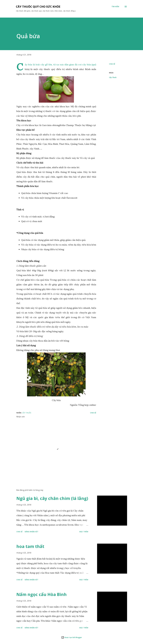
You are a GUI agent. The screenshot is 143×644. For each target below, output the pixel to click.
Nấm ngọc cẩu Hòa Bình (42, 594)
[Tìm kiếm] (115, 7)
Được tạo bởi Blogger (72, 637)
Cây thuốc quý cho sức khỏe (38, 7)
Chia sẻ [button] (112, 64)
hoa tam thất (30, 546)
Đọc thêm (84, 532)
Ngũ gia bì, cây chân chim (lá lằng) (52, 498)
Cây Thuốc (113, 77)
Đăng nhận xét (32, 532)
